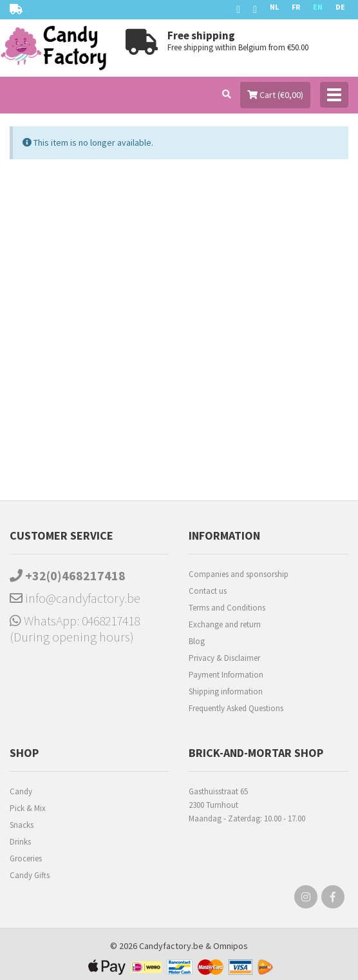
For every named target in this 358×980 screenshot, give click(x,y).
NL (274, 7)
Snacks (22, 825)
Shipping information (226, 691)
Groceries (26, 858)
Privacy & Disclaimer (224, 658)
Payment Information (226, 675)
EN (318, 7)
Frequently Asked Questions (236, 708)
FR (296, 7)
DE (340, 7)
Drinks (20, 842)
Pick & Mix (28, 808)
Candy (21, 791)
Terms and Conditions (227, 608)
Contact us (208, 591)
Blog (197, 641)
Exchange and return (225, 624)
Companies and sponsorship (239, 574)
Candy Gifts (30, 875)
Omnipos (231, 946)
